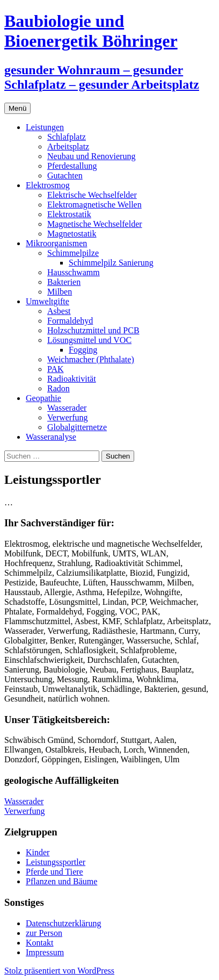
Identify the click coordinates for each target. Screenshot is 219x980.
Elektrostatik (69, 214)
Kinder (38, 852)
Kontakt (40, 943)
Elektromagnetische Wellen (94, 205)
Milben (60, 292)
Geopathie (43, 398)
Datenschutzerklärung (63, 923)
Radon (59, 388)
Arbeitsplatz (68, 146)
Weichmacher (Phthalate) (91, 359)
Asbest (59, 311)
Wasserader (67, 408)
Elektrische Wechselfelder (92, 195)
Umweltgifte (48, 301)
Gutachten (65, 176)
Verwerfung (68, 417)
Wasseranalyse (51, 437)
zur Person (44, 933)
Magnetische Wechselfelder (95, 224)
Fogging (83, 350)
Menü (17, 108)
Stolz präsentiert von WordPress (59, 971)
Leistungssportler (56, 862)
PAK (56, 369)
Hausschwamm (74, 272)
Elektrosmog (48, 185)
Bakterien (64, 282)
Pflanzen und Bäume (61, 881)
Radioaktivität (72, 379)
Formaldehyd (70, 321)
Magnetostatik (72, 234)
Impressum (45, 952)
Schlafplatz (67, 137)
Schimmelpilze (73, 253)
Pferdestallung (72, 166)
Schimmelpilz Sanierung (111, 263)
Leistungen (45, 127)
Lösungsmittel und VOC (89, 340)
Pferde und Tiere (54, 872)
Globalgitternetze (77, 427)
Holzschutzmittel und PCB (93, 330)
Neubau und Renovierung (91, 156)
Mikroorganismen (56, 243)
